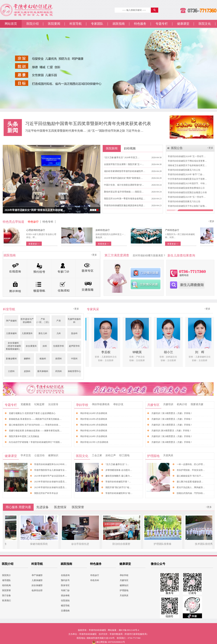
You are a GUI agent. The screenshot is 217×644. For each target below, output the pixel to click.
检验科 (43, 359)
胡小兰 (170, 352)
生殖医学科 (59, 346)
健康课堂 (183, 24)
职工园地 (124, 455)
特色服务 (140, 24)
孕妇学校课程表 (101, 404)
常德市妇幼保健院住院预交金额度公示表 (187, 192)
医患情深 (60, 507)
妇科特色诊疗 (105, 230)
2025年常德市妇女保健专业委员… (50, 482)
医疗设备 (7, 595)
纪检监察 (39, 404)
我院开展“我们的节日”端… (118, 487)
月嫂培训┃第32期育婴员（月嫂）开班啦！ (172, 419)
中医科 (74, 359)
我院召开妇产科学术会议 (46, 493)
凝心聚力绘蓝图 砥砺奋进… (190, 482)
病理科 (59, 359)
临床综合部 (37, 590)
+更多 (210, 148)
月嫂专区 (153, 405)
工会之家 (97, 455)
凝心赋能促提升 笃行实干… (190, 476)
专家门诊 (65, 590)
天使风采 (168, 455)
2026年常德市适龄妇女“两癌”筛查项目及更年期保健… (35, 210)
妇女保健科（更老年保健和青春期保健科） (13, 346)
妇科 (45, 346)
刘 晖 (202, 352)
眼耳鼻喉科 (43, 371)
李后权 (108, 352)
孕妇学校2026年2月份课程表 (94, 431)
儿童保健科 (11, 333)
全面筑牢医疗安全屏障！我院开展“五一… (124, 164)
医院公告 (177, 148)
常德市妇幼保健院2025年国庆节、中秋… (187, 183)
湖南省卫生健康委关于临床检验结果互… (187, 165)
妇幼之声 (111, 455)
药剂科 (59, 371)
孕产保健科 (11, 321)
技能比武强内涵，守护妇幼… (191, 493)
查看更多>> (36, 244)
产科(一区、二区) (43, 321)
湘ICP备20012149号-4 (129, 630)
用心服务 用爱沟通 (18, 507)
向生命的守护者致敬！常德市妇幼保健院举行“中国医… (35, 442)
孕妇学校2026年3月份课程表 (94, 425)
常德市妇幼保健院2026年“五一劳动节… (187, 156)
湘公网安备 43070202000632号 (111, 642)
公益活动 (39, 455)
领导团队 (7, 580)
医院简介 (7, 575)
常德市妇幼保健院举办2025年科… (50, 464)
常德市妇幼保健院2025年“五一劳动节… (187, 197)
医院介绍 (33, 24)
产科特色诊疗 (174, 230)
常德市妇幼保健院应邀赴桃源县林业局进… (125, 205)
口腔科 (11, 371)
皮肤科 (27, 371)
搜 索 (155, 10)
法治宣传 (53, 404)
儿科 (59, 333)
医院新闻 (112, 148)
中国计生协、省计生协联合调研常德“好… (124, 185)
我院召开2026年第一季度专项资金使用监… (125, 199)
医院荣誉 (78, 507)
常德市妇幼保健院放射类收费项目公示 (186, 188)
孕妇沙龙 (118, 404)
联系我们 (7, 601)
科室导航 (76, 24)
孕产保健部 (37, 575)
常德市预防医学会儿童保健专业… (50, 470)
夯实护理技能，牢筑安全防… (191, 470)
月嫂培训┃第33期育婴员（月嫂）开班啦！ (172, 413)
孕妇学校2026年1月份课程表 (94, 436)
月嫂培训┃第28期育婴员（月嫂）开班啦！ (172, 442)
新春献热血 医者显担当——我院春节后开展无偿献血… (35, 419)
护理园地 (153, 456)
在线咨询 (65, 575)
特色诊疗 (33, 222)
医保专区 (65, 585)
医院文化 (205, 24)
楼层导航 (65, 606)
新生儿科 (43, 333)
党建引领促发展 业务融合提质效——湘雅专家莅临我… (35, 431)
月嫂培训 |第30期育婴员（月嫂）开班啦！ (171, 431)
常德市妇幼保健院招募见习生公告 (184, 170)
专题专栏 (162, 24)
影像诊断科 (11, 359)
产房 (59, 321)
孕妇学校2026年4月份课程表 (94, 419)
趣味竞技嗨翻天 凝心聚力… (119, 476)
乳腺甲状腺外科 (74, 321)
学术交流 (26, 455)
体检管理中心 (74, 371)
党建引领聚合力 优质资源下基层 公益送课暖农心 (32, 413)
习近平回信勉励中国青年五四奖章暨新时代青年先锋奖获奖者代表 (88, 124)
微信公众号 (158, 564)
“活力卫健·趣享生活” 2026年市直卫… (122, 157)
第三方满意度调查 (117, 255)
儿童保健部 (37, 580)
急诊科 (74, 333)
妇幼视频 (130, 148)
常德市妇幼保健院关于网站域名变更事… (187, 161)
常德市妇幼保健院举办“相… (119, 493)
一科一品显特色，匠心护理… (191, 464)
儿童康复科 (27, 333)
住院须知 (65, 601)
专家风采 (93, 309)
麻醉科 (27, 359)
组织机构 (7, 585)
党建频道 (26, 404)
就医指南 (119, 24)
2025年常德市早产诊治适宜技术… (50, 476)
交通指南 (65, 611)
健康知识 (53, 455)
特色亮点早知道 (13, 222)
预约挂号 (65, 580)
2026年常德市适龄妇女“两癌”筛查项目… (123, 178)
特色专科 (48, 222)
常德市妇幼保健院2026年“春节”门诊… (186, 174)
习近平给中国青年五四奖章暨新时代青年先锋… (56, 131)
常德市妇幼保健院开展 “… (118, 482)
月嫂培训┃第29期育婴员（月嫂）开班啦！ (172, 436)
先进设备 (42, 507)
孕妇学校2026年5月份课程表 (94, 413)
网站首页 (11, 24)
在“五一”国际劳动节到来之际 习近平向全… (116, 131)
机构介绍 (182, 404)
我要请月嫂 (197, 404)
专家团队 (97, 24)
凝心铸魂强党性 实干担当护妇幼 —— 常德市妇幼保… (35, 425)
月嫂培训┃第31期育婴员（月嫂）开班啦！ (172, 425)
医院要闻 (54, 24)
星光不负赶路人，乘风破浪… (191, 487)
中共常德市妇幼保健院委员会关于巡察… (187, 179)
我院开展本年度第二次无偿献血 (24, 436)
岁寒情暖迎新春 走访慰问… (119, 470)
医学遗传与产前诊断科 (27, 321)
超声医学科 (74, 346)
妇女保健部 (37, 585)
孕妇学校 (82, 405)
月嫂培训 (168, 404)
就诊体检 (65, 595)
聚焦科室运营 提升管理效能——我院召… (124, 192)
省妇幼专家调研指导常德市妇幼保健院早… (125, 171)
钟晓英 (139, 352)
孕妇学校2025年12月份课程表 (94, 442)
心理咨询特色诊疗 (37, 230)
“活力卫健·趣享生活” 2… (117, 464)
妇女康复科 (31, 346)
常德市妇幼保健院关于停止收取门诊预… (187, 206)
